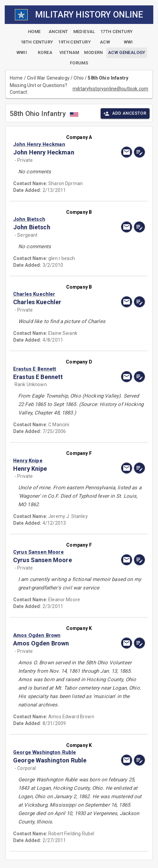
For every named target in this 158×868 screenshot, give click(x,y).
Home (16, 78)
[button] (59, 144)
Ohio (79, 78)
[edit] (139, 152)
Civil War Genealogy (48, 78)
